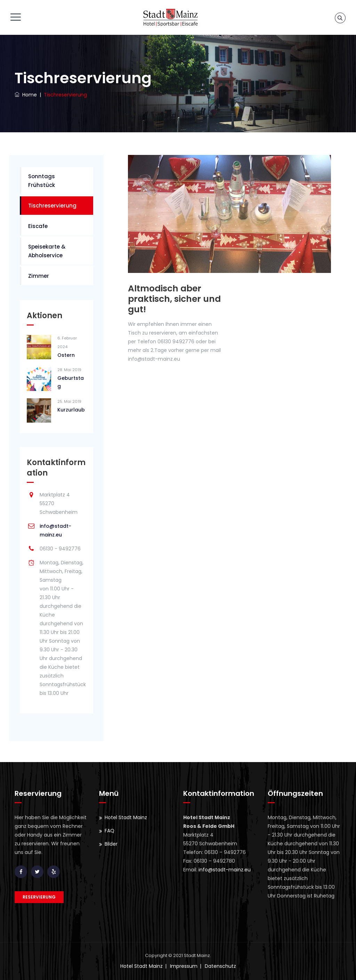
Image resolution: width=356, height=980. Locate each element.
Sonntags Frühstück (42, 181)
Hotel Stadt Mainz (126, 817)
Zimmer (39, 276)
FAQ (110, 831)
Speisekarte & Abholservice (47, 251)
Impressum (184, 966)
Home (26, 95)
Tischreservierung (52, 206)
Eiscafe (38, 226)
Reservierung (39, 897)
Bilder (111, 844)
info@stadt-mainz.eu (225, 870)
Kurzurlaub (71, 410)
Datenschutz (220, 966)
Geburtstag (71, 382)
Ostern (66, 355)
